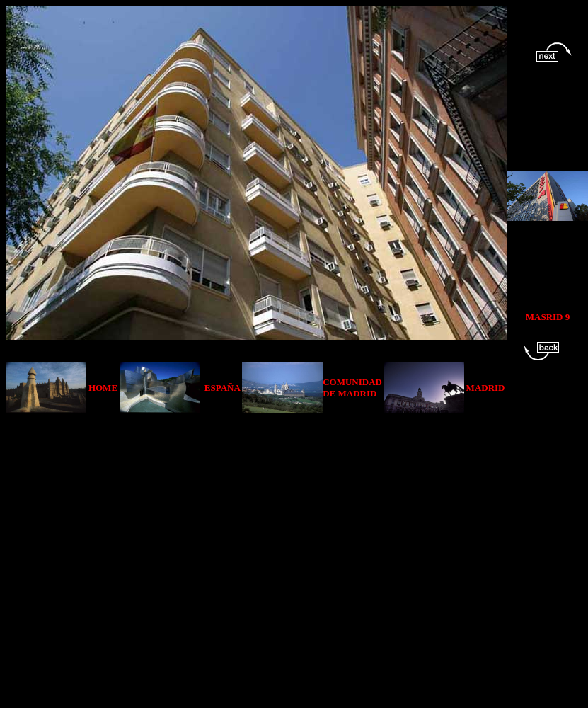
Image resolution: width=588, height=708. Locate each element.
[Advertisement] (143, 556)
